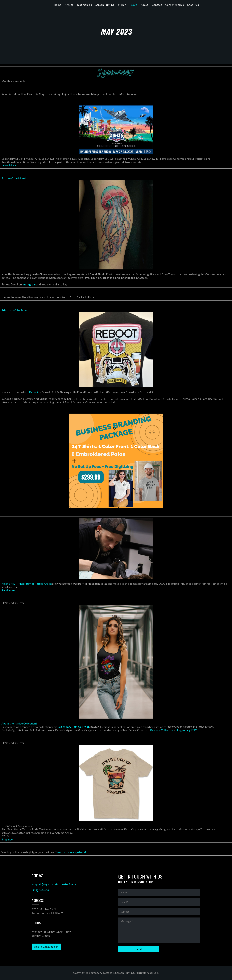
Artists (69, 5)
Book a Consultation (46, 947)
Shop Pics (193, 5)
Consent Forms (175, 5)
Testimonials (84, 5)
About (145, 5)
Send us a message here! (71, 852)
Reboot (34, 392)
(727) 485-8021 (41, 890)
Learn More (9, 165)
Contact (157, 5)
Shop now (7, 839)
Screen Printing (105, 5)
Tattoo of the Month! (14, 178)
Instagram (29, 284)
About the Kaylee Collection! (19, 723)
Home (58, 5)
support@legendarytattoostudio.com (55, 884)
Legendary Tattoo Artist (73, 727)
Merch (122, 5)
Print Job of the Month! (16, 310)
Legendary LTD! (187, 730)
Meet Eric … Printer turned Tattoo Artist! (27, 584)
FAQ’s (133, 5)
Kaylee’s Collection (162, 730)
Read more (8, 590)
